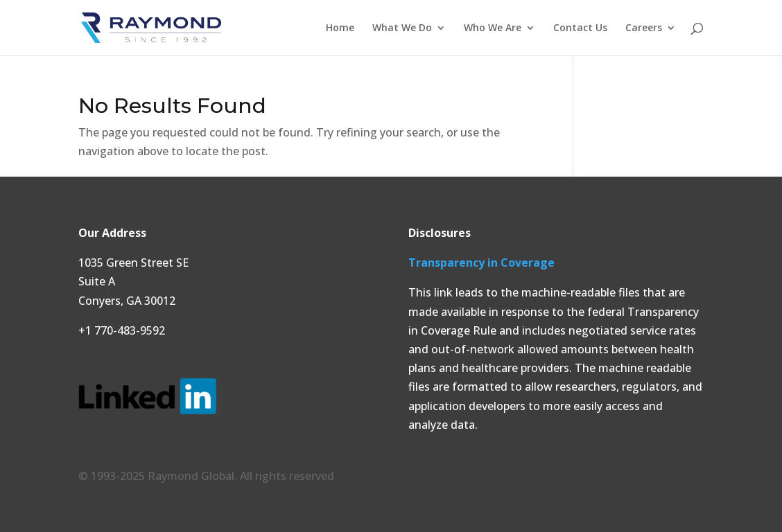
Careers (644, 28)
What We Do (402, 28)
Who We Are (493, 28)
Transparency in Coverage (481, 263)
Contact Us (580, 28)
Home (340, 28)
